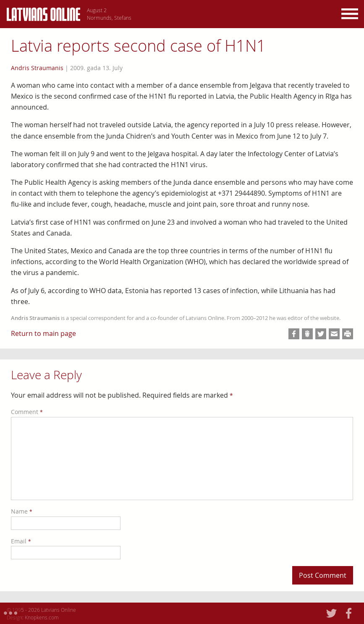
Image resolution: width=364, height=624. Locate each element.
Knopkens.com (42, 617)
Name (22, 511)
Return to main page (43, 333)
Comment (27, 412)
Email (21, 541)
